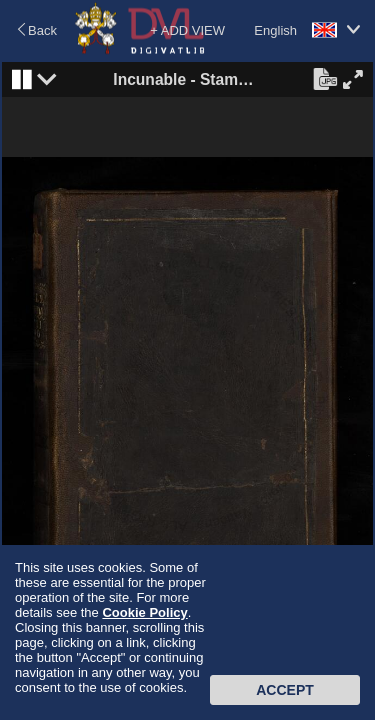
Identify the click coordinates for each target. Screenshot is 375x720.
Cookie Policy (144, 612)
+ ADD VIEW (187, 30)
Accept (285, 690)
